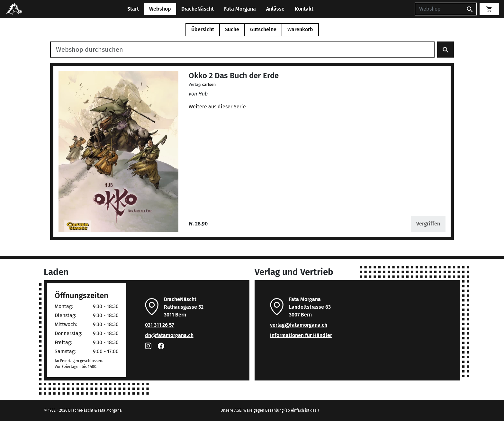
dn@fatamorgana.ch (169, 335)
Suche (232, 29)
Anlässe (275, 9)
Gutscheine (263, 29)
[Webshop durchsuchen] (242, 50)
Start (133, 9)
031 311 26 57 (159, 325)
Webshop (160, 9)
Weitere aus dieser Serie (217, 107)
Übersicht (203, 29)
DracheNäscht (198, 9)
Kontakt (304, 9)
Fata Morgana (240, 9)
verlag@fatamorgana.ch (299, 325)
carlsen (209, 85)
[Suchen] (439, 9)
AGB (238, 410)
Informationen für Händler (301, 335)
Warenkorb (300, 29)
